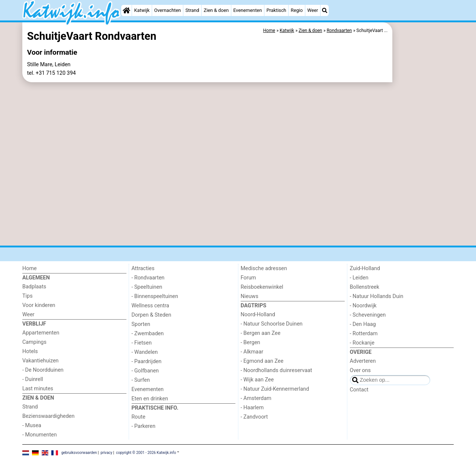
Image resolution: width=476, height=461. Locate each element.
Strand (192, 10)
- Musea (32, 425)
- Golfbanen (145, 371)
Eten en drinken (150, 399)
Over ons (360, 370)
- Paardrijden (147, 361)
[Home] (126, 10)
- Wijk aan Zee (257, 380)
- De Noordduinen (43, 370)
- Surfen (141, 380)
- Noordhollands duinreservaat (276, 370)
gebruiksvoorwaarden (79, 452)
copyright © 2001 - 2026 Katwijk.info (146, 452)
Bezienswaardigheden (48, 416)
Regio (297, 10)
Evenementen (247, 10)
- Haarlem (252, 408)
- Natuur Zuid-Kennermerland (275, 389)
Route (139, 417)
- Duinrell (33, 379)
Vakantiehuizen (41, 361)
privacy (106, 452)
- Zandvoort (254, 417)
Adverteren (363, 361)
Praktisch (276, 10)
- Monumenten (40, 435)
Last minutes (38, 389)
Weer (313, 10)
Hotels (30, 351)
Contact (359, 390)
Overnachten (167, 10)
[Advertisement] (424, 193)
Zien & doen (216, 10)
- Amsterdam (256, 398)
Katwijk (142, 10)
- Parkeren (144, 426)
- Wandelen (145, 352)
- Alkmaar (252, 352)
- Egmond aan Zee (262, 361)
